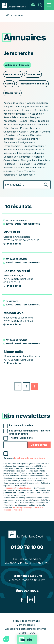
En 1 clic (27, 640)
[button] (6, 639)
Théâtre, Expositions (21, 438)
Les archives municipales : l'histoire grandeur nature (30, 432)
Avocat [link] (23, 117)
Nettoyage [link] (25, 157)
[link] (15, 5)
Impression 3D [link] (34, 150)
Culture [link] (23, 135)
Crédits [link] (23, 633)
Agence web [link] (13, 107)
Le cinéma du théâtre (21, 425)
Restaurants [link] (13, 93)
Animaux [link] (27, 110)
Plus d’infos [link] (27, 237)
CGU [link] (33, 633)
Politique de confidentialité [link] (26, 621)
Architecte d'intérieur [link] (15, 114)
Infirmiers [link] (9, 153)
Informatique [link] (24, 153)
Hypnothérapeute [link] (13, 150)
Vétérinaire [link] (9, 175)
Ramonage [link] (24, 164)
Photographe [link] (28, 160)
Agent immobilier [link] (32, 107)
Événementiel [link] (26, 175)
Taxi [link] (19, 171)
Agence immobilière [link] (38, 103)
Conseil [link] (46, 132)
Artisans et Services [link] (17, 65)
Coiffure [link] (34, 132)
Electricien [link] (9, 142)
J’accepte (24, 458)
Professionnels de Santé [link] (32, 84)
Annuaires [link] (18, 16)
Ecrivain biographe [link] (28, 139)
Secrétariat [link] (40, 164)
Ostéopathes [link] (10, 160)
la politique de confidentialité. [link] (30, 458)
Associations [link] (13, 74)
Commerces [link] (33, 74)
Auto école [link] (36, 114)
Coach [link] (23, 132)
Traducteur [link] (30, 171)
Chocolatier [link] (10, 132)
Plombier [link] (43, 160)
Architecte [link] (40, 110)
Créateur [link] (11, 135)
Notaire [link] (38, 157)
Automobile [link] (10, 117)
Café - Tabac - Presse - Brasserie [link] (22, 128)
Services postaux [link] (13, 167)
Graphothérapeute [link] (34, 146)
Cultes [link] (9, 84)
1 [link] (27, 386)
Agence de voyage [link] (14, 103)
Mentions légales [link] (26, 625)
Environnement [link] (12, 146)
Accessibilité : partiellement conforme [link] (26, 629)
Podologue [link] (9, 164)
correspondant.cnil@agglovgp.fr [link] (17, 488)
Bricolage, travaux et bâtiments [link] (30, 124)
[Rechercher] (46, 185)
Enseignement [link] (26, 142)
